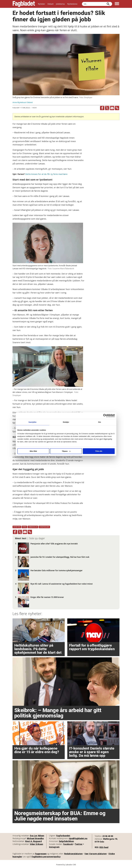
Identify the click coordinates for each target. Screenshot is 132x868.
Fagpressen (41, 854)
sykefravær (44, 527)
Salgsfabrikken (66, 841)
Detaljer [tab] (66, 422)
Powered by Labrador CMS (66, 865)
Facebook (68, 844)
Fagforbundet (63, 836)
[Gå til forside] (24, 4)
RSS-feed (104, 847)
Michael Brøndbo (35, 838)
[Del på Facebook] (102, 108)
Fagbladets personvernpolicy (46, 857)
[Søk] (108, 4)
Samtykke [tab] (32, 422)
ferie (24, 527)
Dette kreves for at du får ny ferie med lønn (46, 174)
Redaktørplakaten (73, 854)
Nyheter (42, 4)
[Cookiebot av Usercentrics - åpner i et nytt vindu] (105, 416)
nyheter (17, 527)
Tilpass (66, 451)
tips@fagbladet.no (78, 838)
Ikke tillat (33, 451)
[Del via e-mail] (112, 108)
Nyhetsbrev (72, 4)
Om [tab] (100, 422)
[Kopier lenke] (117, 108)
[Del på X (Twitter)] (107, 108)
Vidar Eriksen (36, 844)
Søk (82, 2)
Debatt (51, 4)
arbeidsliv (33, 527)
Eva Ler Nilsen (37, 836)
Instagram (54, 847)
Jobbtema (60, 4)
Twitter (79, 844)
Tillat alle (99, 451)
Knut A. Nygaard (33, 841)
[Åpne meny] (117, 4)
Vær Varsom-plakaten (96, 854)
